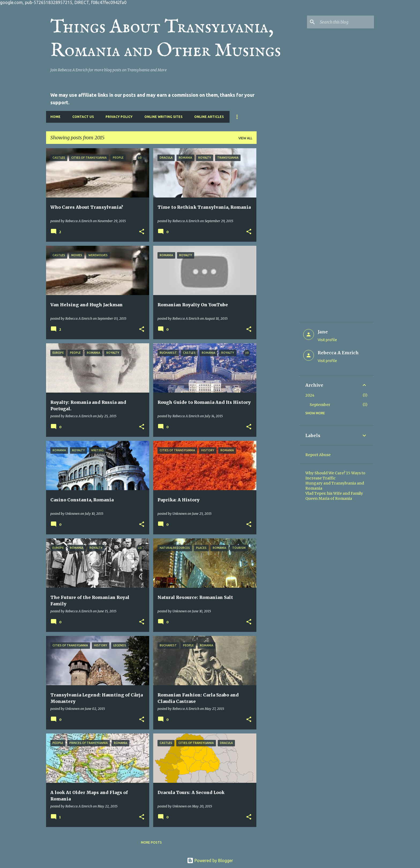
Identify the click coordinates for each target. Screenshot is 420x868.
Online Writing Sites (163, 117)
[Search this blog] (346, 22)
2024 (310, 395)
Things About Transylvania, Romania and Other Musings (166, 39)
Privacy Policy (119, 117)
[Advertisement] (278, 229)
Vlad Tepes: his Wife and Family (334, 493)
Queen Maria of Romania (329, 498)
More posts (151, 842)
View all (245, 138)
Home (55, 117)
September (320, 405)
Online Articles (209, 117)
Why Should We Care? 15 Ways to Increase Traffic (335, 476)
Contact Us (83, 117)
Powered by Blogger (210, 860)
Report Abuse (318, 455)
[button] (142, 232)
